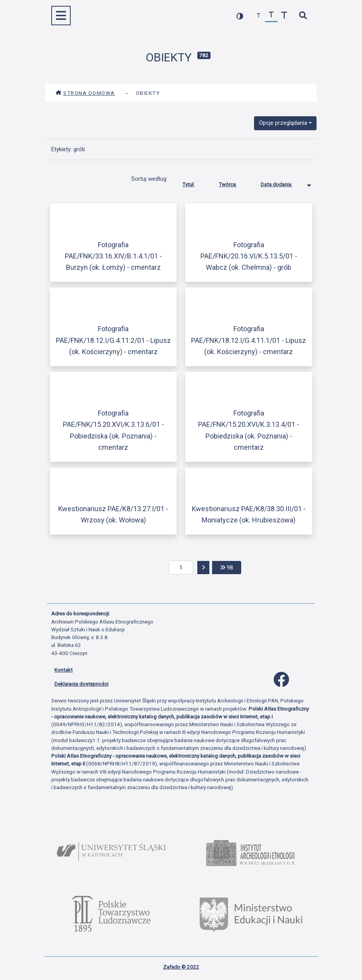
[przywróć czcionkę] (271, 16)
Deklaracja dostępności (81, 684)
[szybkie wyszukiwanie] (303, 16)
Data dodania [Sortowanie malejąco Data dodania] (282, 183)
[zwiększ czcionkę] (284, 16)
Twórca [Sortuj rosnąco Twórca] (234, 183)
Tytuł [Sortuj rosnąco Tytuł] (194, 183)
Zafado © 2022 (181, 967)
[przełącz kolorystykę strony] (240, 16)
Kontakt (64, 670)
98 (231, 567)
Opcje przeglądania (283, 123)
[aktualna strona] (181, 568)
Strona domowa (85, 93)
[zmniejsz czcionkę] (258, 16)
